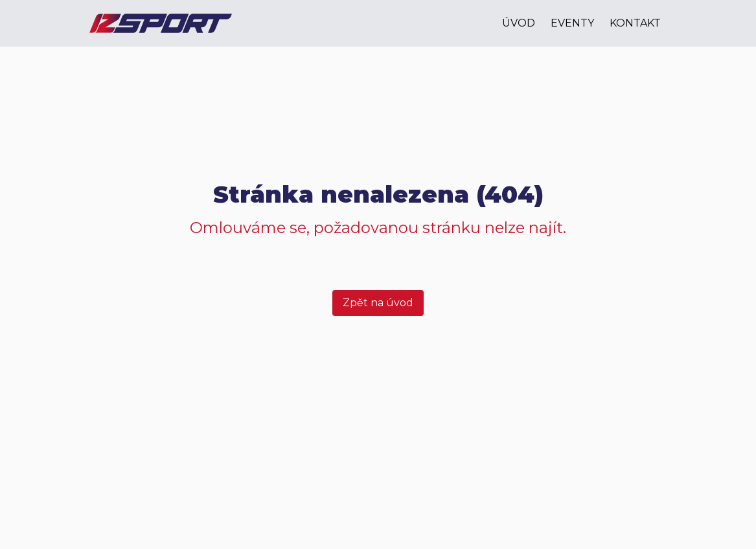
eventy (572, 23)
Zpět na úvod (378, 303)
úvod (519, 23)
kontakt (635, 23)
